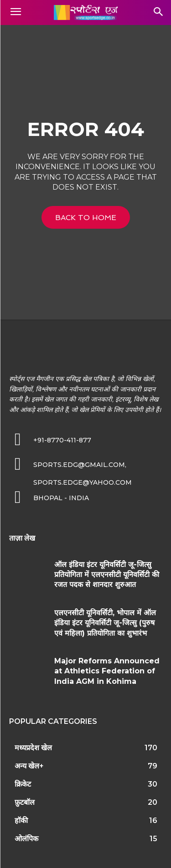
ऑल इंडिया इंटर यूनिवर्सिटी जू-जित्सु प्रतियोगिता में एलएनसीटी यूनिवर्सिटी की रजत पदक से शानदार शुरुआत (107, 575)
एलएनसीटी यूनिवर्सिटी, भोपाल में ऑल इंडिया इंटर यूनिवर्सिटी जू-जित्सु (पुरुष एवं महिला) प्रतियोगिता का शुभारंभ (105, 623)
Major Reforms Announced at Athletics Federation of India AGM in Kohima (107, 671)
